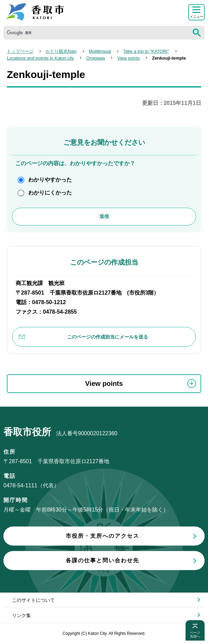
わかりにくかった (50, 193)
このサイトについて (33, 600)
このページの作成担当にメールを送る (108, 337)
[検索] (96, 33)
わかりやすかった (50, 180)
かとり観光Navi (61, 51)
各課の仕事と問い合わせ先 (102, 560)
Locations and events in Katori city (40, 58)
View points (128, 58)
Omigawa (95, 58)
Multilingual (100, 51)
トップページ (20, 51)
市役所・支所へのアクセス (102, 536)
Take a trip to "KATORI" (146, 51)
